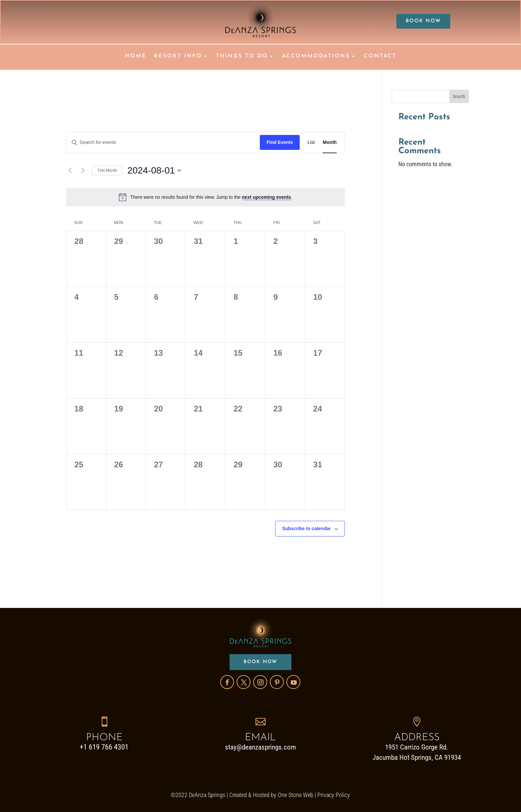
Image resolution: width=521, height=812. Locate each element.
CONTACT (380, 56)
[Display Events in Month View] (330, 142)
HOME (136, 56)
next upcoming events (266, 196)
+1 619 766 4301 (104, 747)
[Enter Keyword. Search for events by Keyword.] (163, 142)
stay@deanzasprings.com (260, 747)
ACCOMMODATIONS (316, 56)
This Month (107, 170)
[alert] (206, 196)
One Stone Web (296, 795)
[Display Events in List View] (311, 142)
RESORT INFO (178, 56)
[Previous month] (70, 170)
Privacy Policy (334, 795)
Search (459, 96)
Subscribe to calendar (306, 528)
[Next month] (83, 170)
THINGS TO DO (242, 56)
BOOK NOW (423, 22)
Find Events (280, 142)
